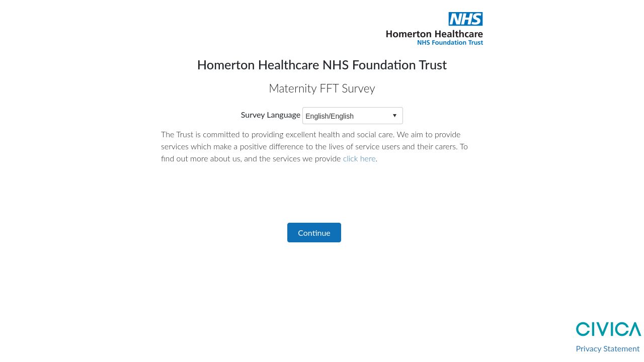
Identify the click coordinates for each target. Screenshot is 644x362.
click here (359, 158)
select (394, 116)
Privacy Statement (608, 348)
